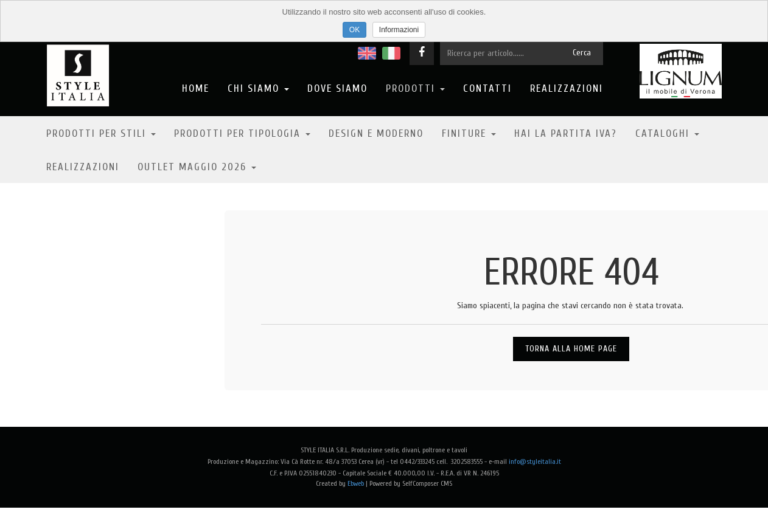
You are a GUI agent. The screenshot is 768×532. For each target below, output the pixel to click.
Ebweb (356, 483)
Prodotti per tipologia (242, 133)
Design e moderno (376, 133)
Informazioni (399, 30)
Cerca (582, 53)
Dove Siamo (337, 88)
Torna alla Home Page (571, 349)
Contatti (487, 88)
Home (196, 88)
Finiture (469, 133)
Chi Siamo (258, 88)
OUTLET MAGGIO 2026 (197, 167)
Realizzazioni (567, 88)
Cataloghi (667, 133)
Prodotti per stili (101, 133)
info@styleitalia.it (535, 461)
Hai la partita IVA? (566, 133)
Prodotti (415, 88)
